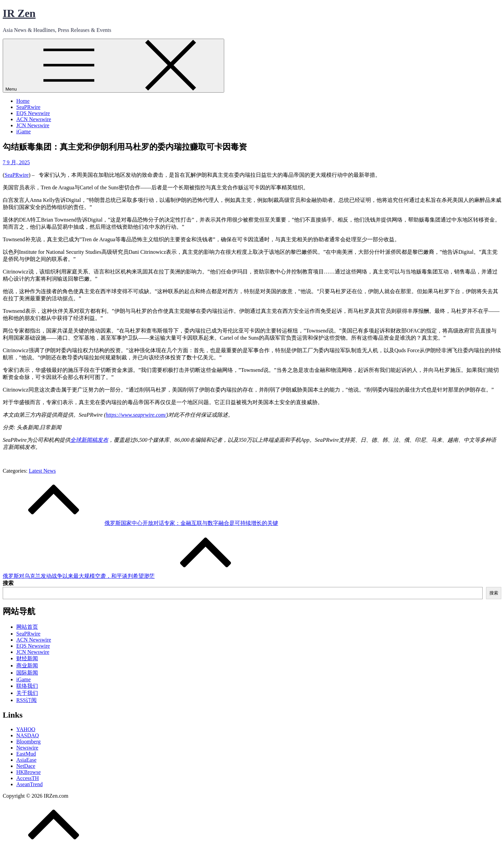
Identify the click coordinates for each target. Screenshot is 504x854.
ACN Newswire (34, 119)
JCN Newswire (33, 125)
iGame (24, 131)
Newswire (27, 748)
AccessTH (28, 778)
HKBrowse (28, 772)
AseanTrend (30, 784)
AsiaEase (26, 760)
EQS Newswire (33, 113)
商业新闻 (27, 666)
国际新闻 (27, 673)
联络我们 (27, 686)
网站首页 (27, 627)
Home (23, 101)
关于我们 (27, 693)
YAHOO (26, 729)
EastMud (26, 754)
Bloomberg (28, 742)
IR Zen (19, 13)
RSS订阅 (26, 700)
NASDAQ (28, 735)
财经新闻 (27, 658)
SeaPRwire (28, 107)
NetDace (26, 766)
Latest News (42, 471)
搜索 (8, 583)
